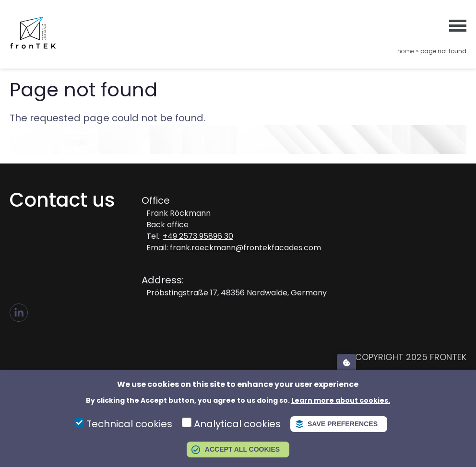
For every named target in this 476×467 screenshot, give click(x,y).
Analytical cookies (237, 424)
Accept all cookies (242, 449)
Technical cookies (129, 424)
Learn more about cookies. (341, 400)
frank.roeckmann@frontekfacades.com (245, 248)
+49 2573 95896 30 (198, 236)
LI (19, 313)
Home (406, 51)
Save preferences (343, 424)
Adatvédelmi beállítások (346, 362)
